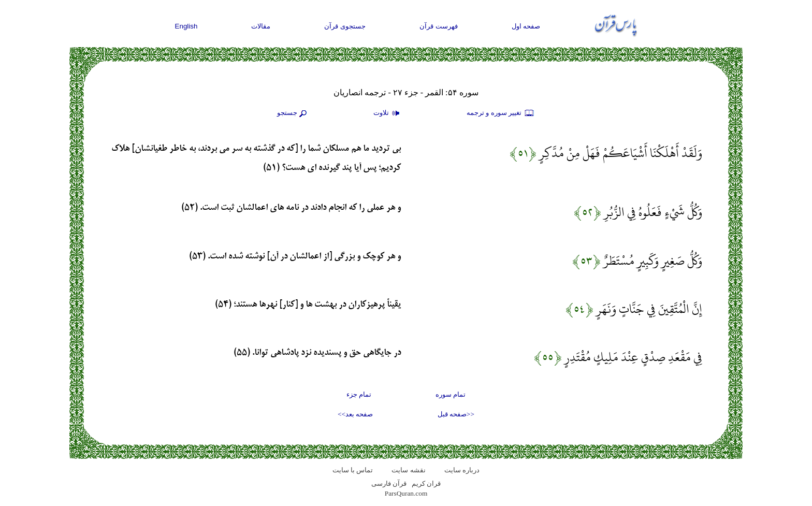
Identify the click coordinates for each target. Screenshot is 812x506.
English (186, 26)
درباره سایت (462, 470)
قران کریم (426, 483)
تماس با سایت (353, 470)
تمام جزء (359, 394)
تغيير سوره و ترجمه (501, 113)
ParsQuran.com (406, 493)
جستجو (293, 113)
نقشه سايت (408, 470)
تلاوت (388, 113)
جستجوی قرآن (345, 26)
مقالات (261, 26)
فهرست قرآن (439, 26)
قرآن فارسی (389, 483)
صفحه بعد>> (355, 414)
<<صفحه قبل (456, 414)
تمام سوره (451, 394)
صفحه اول (526, 26)
